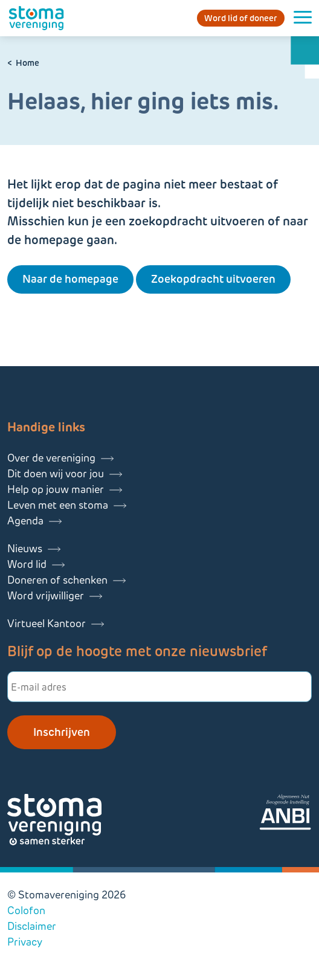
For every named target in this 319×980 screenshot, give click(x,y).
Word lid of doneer (241, 18)
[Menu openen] (303, 18)
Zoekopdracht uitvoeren (213, 279)
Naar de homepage (70, 279)
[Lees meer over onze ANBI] (285, 814)
